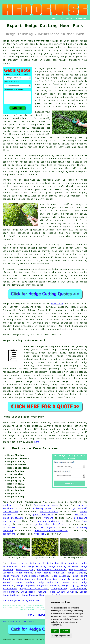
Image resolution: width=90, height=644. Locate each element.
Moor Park (57, 304)
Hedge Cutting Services (64, 567)
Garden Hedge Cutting (35, 576)
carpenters (9, 534)
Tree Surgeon (10, 592)
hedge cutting (16, 436)
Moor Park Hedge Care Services (30, 449)
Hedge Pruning (11, 576)
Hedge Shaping (26, 579)
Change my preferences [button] (61, 636)
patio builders (49, 512)
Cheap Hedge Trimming (33, 567)
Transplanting (59, 589)
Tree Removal (78, 589)
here (37, 442)
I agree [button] (55, 631)
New (25, 621)
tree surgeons (47, 528)
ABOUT (61, 19)
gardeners (8, 505)
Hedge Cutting (70, 563)
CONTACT (70, 19)
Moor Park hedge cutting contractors (47, 347)
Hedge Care (70, 582)
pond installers (43, 515)
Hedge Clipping (25, 570)
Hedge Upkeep (24, 573)
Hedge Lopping (19, 563)
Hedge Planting (77, 573)
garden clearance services (51, 531)
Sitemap (4, 621)
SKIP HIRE (40, 534)
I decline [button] (65, 631)
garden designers (49, 521)
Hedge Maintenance (48, 586)
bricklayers (10, 528)
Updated (31, 621)
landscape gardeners (46, 505)
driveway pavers (43, 508)
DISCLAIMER (81, 19)
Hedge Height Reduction (44, 563)
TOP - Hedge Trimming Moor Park (22, 600)
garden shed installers (50, 524)
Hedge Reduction (47, 579)
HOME (54, 19)
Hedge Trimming (69, 579)
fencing (49, 518)
